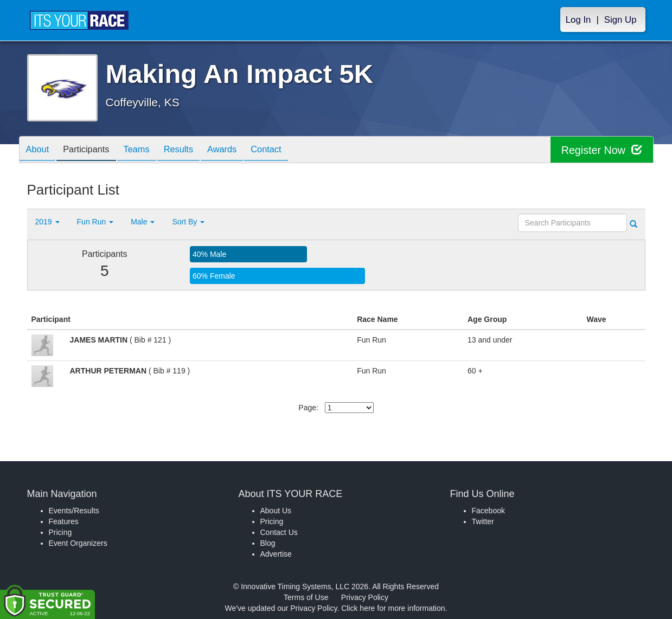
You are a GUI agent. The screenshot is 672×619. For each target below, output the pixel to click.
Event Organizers (78, 543)
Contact (289, 150)
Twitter (483, 521)
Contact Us (279, 532)
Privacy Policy (365, 597)
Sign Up (620, 20)
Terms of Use (306, 597)
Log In (578, 20)
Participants (92, 150)
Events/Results (74, 511)
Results (193, 150)
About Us (276, 511)
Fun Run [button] (95, 222)
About (40, 150)
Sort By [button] (188, 222)
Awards (240, 150)
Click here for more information (393, 608)
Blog (268, 543)
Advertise (276, 554)
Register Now (601, 150)
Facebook (488, 511)
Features (64, 521)
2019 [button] (47, 222)
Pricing (60, 532)
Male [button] (143, 222)
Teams (147, 150)
